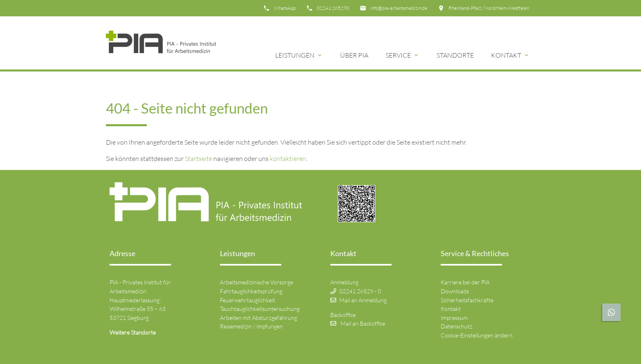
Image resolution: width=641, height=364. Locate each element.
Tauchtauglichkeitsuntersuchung (260, 309)
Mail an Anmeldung (363, 300)
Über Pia (354, 55)
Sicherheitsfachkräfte (467, 300)
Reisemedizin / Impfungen (251, 326)
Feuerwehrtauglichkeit (248, 300)
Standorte (455, 55)
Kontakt (506, 55)
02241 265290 (333, 8)
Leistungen (295, 55)
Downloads (455, 291)
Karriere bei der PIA (465, 282)
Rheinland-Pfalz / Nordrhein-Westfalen (489, 8)
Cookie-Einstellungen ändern (477, 335)
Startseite (198, 159)
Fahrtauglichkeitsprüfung (251, 291)
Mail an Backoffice (363, 323)
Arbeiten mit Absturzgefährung (259, 318)
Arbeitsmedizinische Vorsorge (257, 282)
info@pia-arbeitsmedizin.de (399, 8)
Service (398, 55)
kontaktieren (288, 159)
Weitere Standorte (133, 332)
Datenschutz (456, 326)
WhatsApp (285, 8)
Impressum (454, 318)
